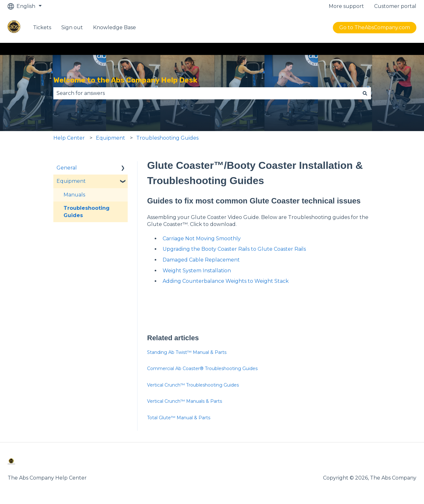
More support (346, 6)
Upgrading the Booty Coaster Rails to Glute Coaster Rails (234, 249)
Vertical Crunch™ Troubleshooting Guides (193, 385)
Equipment (111, 138)
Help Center (69, 138)
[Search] (365, 93)
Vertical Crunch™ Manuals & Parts (185, 401)
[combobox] (206, 93)
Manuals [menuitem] (74, 195)
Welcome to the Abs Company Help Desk (125, 80)
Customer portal (395, 6)
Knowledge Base (114, 27)
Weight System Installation (197, 271)
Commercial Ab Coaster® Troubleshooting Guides (202, 368)
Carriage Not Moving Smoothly (202, 239)
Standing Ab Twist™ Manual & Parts (187, 352)
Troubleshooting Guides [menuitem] (87, 212)
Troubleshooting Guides (167, 138)
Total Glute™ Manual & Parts (179, 418)
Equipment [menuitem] (71, 181)
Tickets (42, 27)
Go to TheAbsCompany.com (375, 27)
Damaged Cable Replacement (201, 260)
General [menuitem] (67, 168)
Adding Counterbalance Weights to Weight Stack (226, 281)
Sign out (72, 27)
